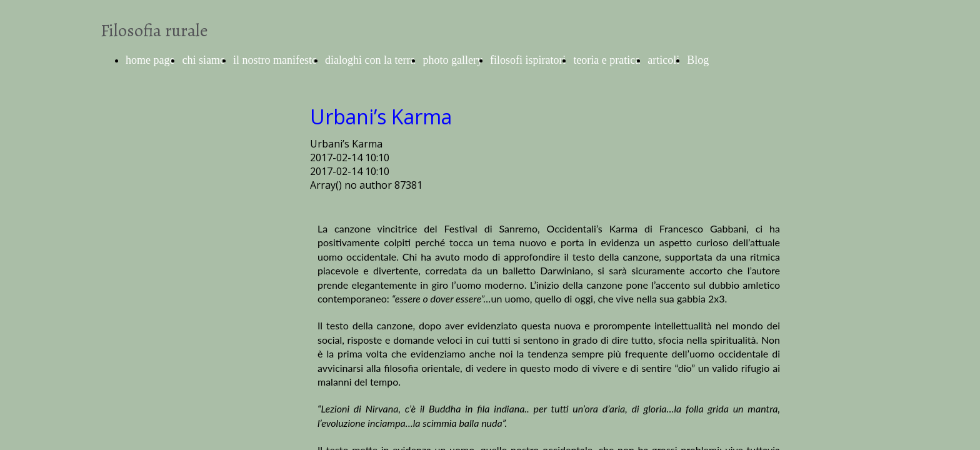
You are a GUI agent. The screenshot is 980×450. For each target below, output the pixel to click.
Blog (698, 60)
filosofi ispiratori (528, 60)
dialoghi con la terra (370, 60)
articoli (663, 60)
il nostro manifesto (275, 60)
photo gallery (452, 60)
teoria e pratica (607, 60)
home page (150, 60)
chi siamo (204, 60)
